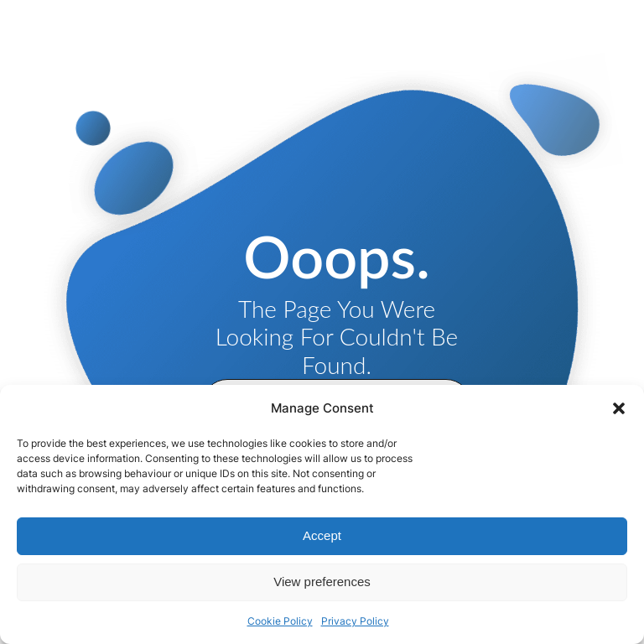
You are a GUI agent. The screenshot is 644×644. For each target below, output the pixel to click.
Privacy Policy (355, 621)
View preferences (322, 582)
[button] (619, 408)
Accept (322, 535)
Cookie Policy (280, 621)
